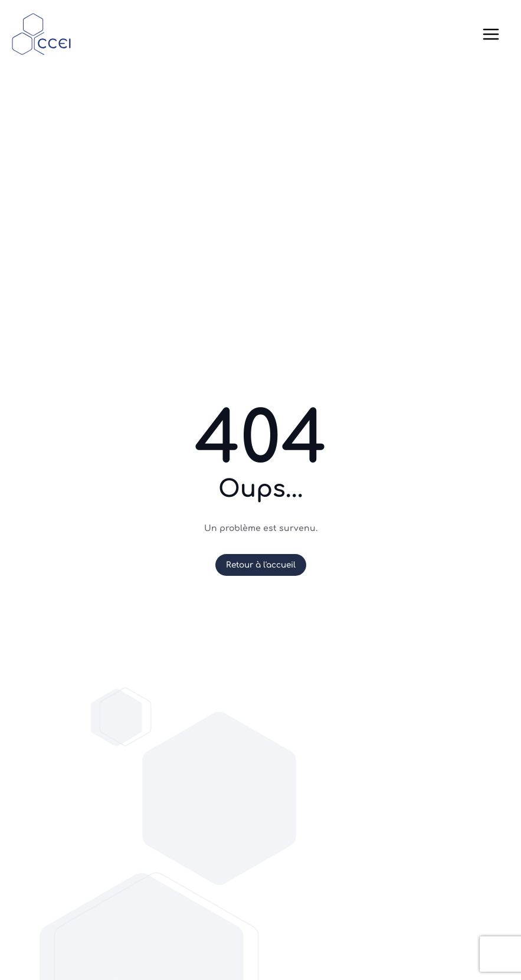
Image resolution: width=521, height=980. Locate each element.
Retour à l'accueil (261, 565)
